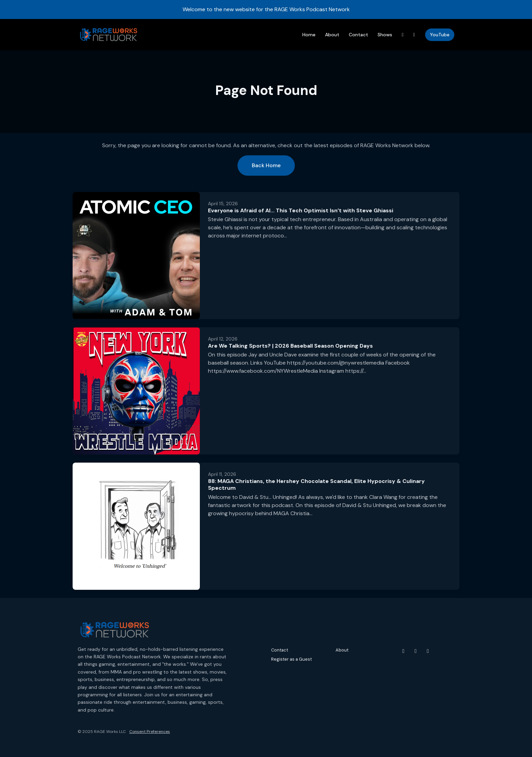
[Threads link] (403, 35)
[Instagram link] (414, 35)
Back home (266, 165)
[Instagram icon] (416, 651)
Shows (385, 35)
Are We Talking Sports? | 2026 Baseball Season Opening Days (290, 346)
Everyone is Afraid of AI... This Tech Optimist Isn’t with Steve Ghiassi (301, 210)
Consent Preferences (150, 732)
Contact (358, 35)
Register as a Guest (291, 659)
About (332, 35)
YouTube (440, 35)
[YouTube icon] (403, 651)
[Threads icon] (428, 651)
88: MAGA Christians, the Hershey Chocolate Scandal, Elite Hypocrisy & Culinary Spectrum (316, 485)
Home (309, 35)
